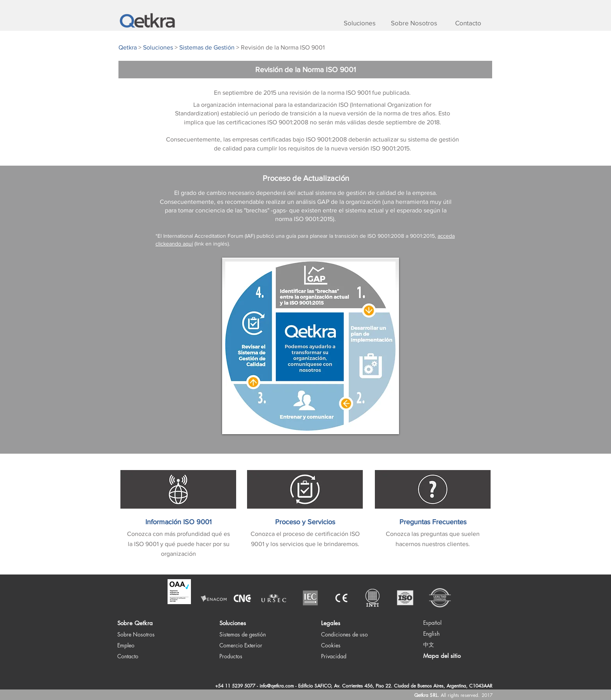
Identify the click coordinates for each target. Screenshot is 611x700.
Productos (231, 656)
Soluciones (233, 623)
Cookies (331, 645)
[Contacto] (468, 23)
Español (432, 623)
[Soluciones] (360, 23)
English (431, 634)
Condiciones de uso (344, 634)
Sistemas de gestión (243, 634)
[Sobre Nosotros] (414, 23)
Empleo (126, 645)
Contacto (128, 656)
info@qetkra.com (277, 686)
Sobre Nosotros (136, 634)
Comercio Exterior (241, 645)
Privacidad (334, 656)
